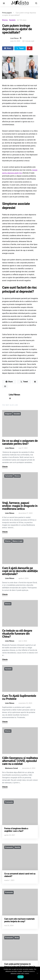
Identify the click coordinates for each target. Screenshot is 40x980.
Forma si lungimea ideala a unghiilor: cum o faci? (16, 830)
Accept (21, 977)
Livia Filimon (14, 38)
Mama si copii (17, 541)
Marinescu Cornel (10, 768)
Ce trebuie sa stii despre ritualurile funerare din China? (17, 634)
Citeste (5, 467)
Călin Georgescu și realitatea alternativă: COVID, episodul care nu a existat (20, 761)
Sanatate (12, 20)
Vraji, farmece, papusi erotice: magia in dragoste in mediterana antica (20, 506)
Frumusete (9, 802)
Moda (17, 938)
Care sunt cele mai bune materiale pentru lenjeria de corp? (19, 920)
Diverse (5, 20)
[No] (37, 973)
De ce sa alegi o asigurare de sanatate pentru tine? (20, 442)
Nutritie (17, 847)
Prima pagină (7, 13)
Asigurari (8, 414)
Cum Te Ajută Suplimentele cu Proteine (19, 697)
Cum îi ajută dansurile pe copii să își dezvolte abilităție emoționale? (20, 571)
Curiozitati (9, 476)
